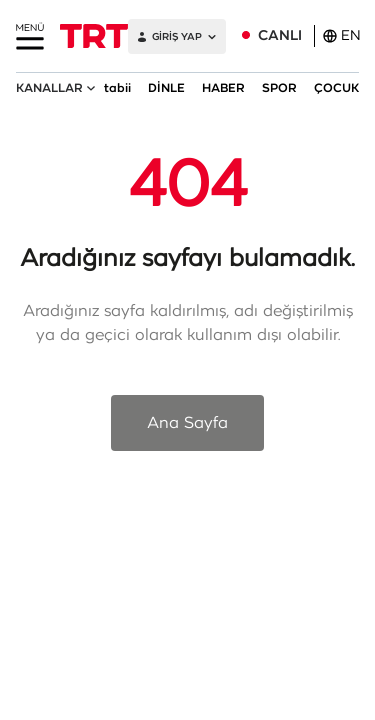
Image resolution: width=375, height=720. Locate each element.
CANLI (280, 36)
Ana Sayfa (187, 423)
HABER (223, 88)
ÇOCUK (336, 88)
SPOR (279, 88)
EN (342, 36)
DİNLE (166, 88)
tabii (117, 88)
